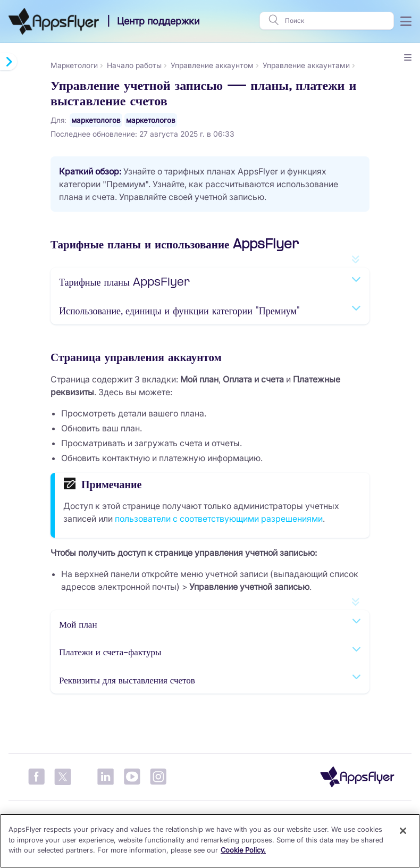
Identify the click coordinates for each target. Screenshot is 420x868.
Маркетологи (74, 65)
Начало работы (134, 65)
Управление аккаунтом (212, 65)
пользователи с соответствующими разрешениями (219, 519)
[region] (210, 841)
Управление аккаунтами (306, 65)
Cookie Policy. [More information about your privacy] (243, 850)
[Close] (403, 831)
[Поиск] (336, 21)
